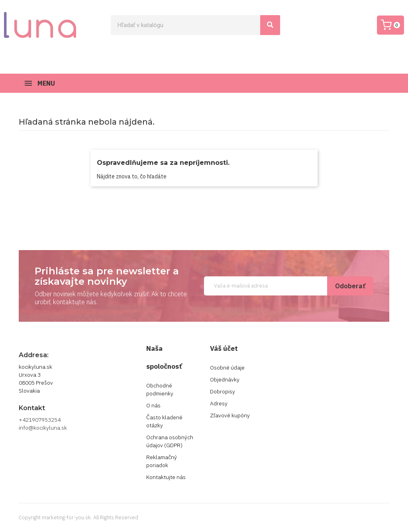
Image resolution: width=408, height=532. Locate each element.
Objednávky (225, 379)
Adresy (219, 403)
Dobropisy (223, 391)
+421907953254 (40, 420)
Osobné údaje (227, 368)
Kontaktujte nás (166, 477)
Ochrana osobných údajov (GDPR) (170, 441)
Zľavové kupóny (230, 415)
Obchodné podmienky (160, 389)
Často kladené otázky (164, 421)
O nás (153, 405)
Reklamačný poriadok (162, 461)
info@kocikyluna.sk (43, 428)
